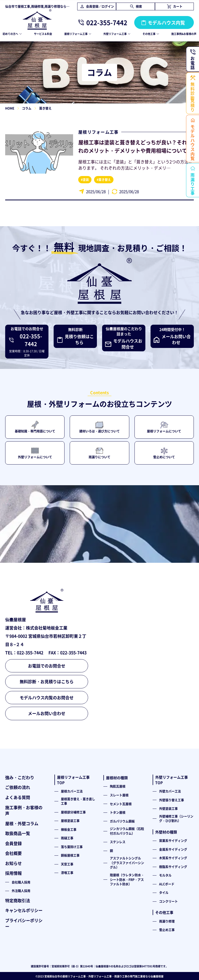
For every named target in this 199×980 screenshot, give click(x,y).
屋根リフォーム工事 (98, 132)
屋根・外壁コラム (22, 823)
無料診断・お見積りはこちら (47, 681)
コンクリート (168, 901)
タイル (164, 892)
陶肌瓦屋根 (118, 786)
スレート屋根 (119, 795)
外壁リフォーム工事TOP (172, 780)
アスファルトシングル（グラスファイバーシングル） (127, 863)
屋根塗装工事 (70, 821)
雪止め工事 (167, 930)
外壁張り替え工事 (172, 800)
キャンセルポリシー (24, 910)
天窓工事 (67, 864)
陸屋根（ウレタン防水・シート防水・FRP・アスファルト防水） (127, 879)
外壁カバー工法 (170, 791)
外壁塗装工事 (168, 808)
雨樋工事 (67, 838)
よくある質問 (18, 797)
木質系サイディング (173, 858)
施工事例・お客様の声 (24, 810)
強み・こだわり (20, 777)
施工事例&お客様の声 (184, 34)
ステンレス (118, 842)
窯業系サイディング (173, 841)
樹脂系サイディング (173, 867)
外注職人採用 (21, 891)
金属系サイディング (173, 849)
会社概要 (13, 853)
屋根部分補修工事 (73, 812)
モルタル (165, 875)
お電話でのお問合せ (47, 666)
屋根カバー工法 (72, 791)
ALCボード (167, 884)
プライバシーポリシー (24, 923)
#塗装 (85, 180)
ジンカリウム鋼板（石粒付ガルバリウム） (127, 831)
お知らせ (13, 863)
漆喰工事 (67, 873)
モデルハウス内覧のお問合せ (47, 697)
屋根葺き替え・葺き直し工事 (78, 801)
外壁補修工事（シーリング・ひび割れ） (176, 819)
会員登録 (13, 843)
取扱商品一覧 (18, 833)
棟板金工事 (69, 829)
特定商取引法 (18, 900)
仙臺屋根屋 (157, 976)
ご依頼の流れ (18, 787)
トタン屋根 (118, 812)
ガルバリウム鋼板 (122, 821)
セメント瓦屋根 (121, 804)
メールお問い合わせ (47, 713)
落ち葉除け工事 (72, 847)
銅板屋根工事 (70, 855)
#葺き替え (104, 180)
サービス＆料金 (43, 34)
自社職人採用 (21, 882)
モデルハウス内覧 (166, 22)
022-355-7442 (107, 22)
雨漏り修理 (167, 921)
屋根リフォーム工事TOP (73, 780)
